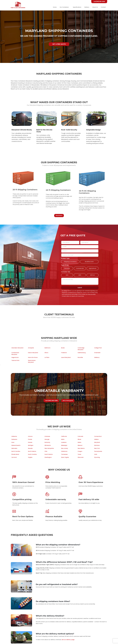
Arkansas (47, 436)
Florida (30, 439)
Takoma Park (15, 360)
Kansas (30, 442)
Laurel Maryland (66, 357)
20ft (67, 275)
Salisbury (97, 357)
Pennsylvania (98, 451)
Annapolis (31, 348)
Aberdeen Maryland (17, 348)
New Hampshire (49, 448)
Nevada (30, 448)
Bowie (63, 348)
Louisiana (64, 442)
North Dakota (32, 451)
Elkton (46, 353)
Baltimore (47, 348)
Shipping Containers (70, 262)
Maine (79, 442)
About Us (95, 7)
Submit (80, 288)
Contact (103, 7)
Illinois (79, 439)
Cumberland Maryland (15, 354)
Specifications (77, 7)
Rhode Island (15, 454)
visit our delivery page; (68, 640)
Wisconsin (81, 457)
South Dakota (49, 454)
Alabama (14, 436)
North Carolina (16, 451)
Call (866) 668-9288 (99, 1)
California (64, 436)
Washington (48, 457)
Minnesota (48, 445)
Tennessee (64, 454)
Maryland (97, 442)
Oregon (80, 451)
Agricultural (92, 268)
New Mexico (81, 448)
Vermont (14, 457)
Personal (67, 268)
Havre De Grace (33, 357)
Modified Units (89, 262)
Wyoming (97, 457)
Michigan (31, 445)
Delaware (14, 439)
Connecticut (98, 436)
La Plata (47, 357)
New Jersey (65, 448)
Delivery (87, 7)
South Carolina (32, 454)
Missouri (80, 445)
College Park (98, 348)
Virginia (30, 457)
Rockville (80, 357)
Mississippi (64, 445)
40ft (80, 275)
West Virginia (65, 457)
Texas (79, 454)
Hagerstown (15, 357)
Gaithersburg (82, 353)
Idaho (63, 439)
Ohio (46, 451)
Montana (97, 445)
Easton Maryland (33, 353)
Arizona (30, 436)
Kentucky (47, 442)
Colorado (80, 436)
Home (55, 7)
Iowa (13, 442)
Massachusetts (16, 445)
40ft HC (92, 275)
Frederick (64, 353)
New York (97, 448)
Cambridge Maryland (81, 349)
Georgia (47, 439)
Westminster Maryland (32, 361)
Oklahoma (64, 451)
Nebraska (14, 448)
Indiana (96, 439)
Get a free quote (59, 44)
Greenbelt (97, 353)
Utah (96, 454)
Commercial (80, 268)
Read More (59, 216)
